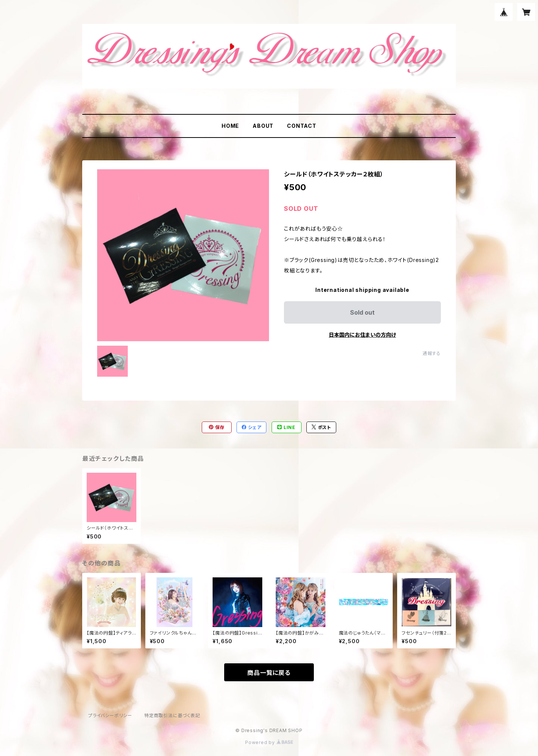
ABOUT (263, 126)
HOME (230, 126)
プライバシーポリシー (110, 715)
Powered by (269, 742)
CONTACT (302, 126)
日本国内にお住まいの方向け (362, 335)
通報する (432, 353)
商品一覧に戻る (269, 673)
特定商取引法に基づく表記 (172, 715)
